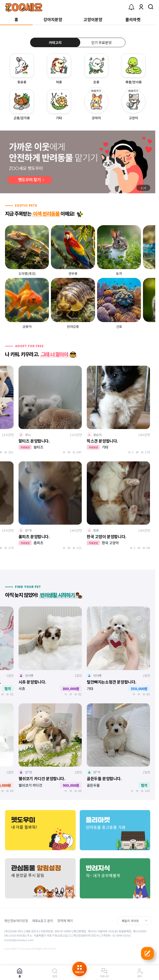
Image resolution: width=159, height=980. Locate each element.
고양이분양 (93, 19)
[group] (78, 162)
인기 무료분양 (101, 42)
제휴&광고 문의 (43, 921)
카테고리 (55, 42)
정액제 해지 (65, 921)
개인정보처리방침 (16, 921)
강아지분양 (53, 19)
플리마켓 (133, 19)
